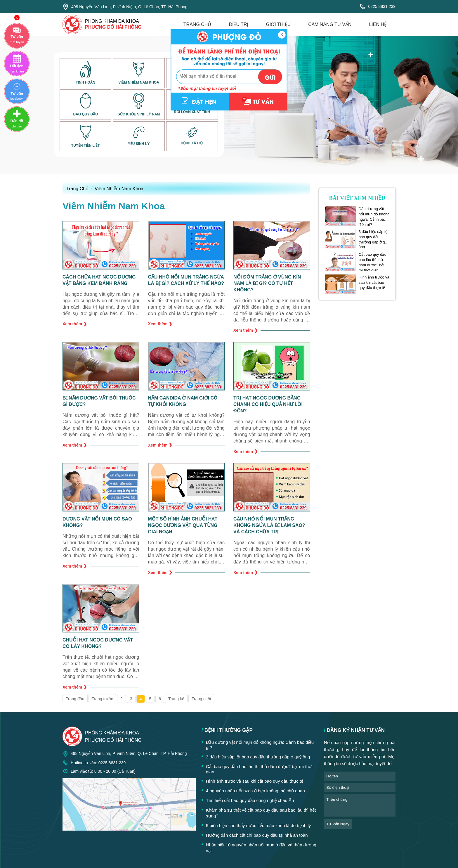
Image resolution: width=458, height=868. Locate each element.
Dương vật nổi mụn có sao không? (97, 522)
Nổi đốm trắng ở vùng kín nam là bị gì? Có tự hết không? (267, 283)
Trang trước (103, 699)
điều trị (238, 24)
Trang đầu (75, 699)
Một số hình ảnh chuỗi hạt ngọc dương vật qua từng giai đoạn (183, 525)
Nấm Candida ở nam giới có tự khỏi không (183, 401)
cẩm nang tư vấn (330, 24)
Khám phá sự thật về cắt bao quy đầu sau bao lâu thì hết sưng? (261, 813)
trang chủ (197, 24)
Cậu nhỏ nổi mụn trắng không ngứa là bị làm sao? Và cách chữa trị (269, 525)
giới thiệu (278, 24)
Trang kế (176, 699)
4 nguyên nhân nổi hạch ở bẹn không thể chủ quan (255, 791)
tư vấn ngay (338, 824)
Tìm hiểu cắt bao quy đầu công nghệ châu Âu (250, 800)
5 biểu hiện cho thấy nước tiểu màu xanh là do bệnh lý (258, 825)
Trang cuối (201, 699)
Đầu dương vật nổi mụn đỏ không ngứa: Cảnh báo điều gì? (374, 214)
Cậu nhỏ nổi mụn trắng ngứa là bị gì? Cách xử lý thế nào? (186, 280)
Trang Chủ (77, 189)
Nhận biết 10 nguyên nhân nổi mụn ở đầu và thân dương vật (261, 848)
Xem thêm (75, 324)
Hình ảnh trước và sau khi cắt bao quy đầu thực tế (374, 282)
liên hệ (378, 24)
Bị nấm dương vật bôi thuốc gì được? (99, 401)
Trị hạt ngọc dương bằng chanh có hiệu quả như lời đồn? (268, 404)
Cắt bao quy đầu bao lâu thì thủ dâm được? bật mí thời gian (373, 260)
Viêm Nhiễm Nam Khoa (119, 189)
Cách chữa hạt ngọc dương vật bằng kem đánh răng (99, 280)
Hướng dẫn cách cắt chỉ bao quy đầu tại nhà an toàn (257, 835)
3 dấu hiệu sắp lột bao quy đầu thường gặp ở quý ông (374, 237)
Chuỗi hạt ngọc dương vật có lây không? (98, 643)
